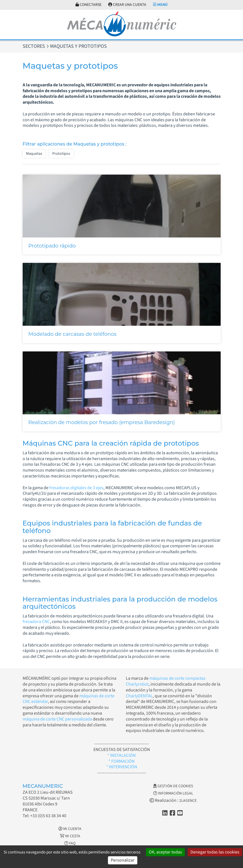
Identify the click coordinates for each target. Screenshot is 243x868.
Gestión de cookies (173, 786)
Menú (160, 5)
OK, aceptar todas (165, 852)
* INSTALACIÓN (121, 755)
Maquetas (34, 154)
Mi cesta (70, 836)
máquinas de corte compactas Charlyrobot (166, 681)
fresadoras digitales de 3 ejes (76, 488)
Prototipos (61, 154)
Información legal (173, 793)
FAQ (70, 843)
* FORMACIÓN (121, 761)
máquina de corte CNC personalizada (57, 719)
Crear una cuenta (127, 5)
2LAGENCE (188, 801)
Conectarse (89, 5)
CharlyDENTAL (139, 696)
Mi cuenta (70, 829)
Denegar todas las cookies (215, 852)
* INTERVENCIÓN (122, 767)
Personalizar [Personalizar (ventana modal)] (123, 860)
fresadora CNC (36, 622)
